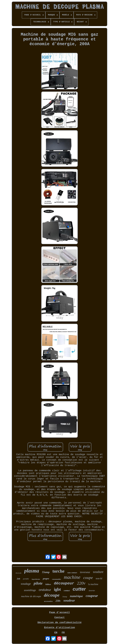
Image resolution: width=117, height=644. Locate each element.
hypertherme (36, 579)
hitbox (48, 584)
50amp (65, 597)
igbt (57, 589)
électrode (18, 573)
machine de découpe (31, 596)
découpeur (64, 583)
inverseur (85, 572)
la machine (93, 584)
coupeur (92, 596)
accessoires (48, 601)
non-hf (99, 578)
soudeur (69, 600)
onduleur (45, 590)
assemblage (30, 590)
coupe (88, 578)
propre (46, 579)
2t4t (18, 579)
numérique (76, 596)
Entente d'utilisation (60, 628)
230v (58, 601)
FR (63, 633)
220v (81, 583)
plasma (32, 571)
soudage (26, 584)
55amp (46, 572)
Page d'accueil (60, 612)
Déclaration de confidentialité (60, 622)
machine (72, 577)
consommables (56, 579)
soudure (98, 572)
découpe (52, 595)
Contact (59, 617)
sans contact (72, 573)
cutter (79, 589)
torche (58, 571)
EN (56, 633)
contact (67, 591)
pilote (38, 583)
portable (26, 579)
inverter (92, 591)
